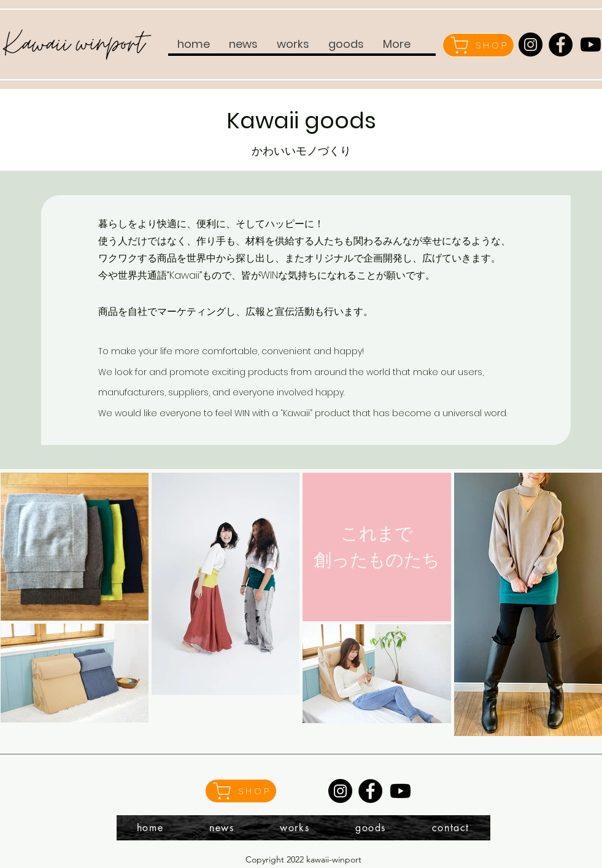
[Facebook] (561, 45)
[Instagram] (531, 45)
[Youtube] (400, 791)
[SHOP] (478, 45)
